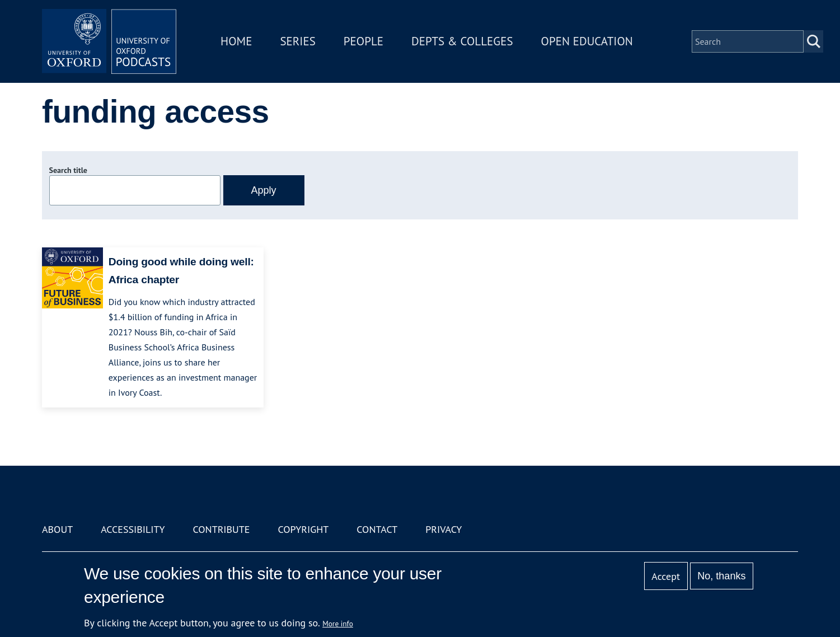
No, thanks (721, 576)
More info (338, 624)
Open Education (587, 41)
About (57, 529)
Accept (666, 576)
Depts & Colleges (462, 41)
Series (297, 41)
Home (236, 41)
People (363, 41)
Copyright (303, 529)
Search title (68, 170)
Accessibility (133, 529)
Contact (377, 529)
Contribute (221, 529)
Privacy (444, 529)
